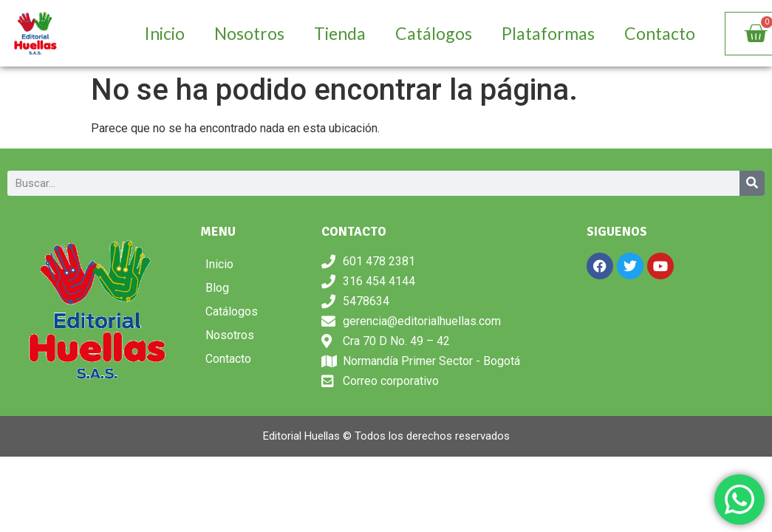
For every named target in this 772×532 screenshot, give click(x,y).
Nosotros (249, 33)
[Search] (752, 183)
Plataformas (548, 33)
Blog (217, 288)
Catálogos (434, 33)
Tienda (340, 33)
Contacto (660, 33)
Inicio (165, 33)
